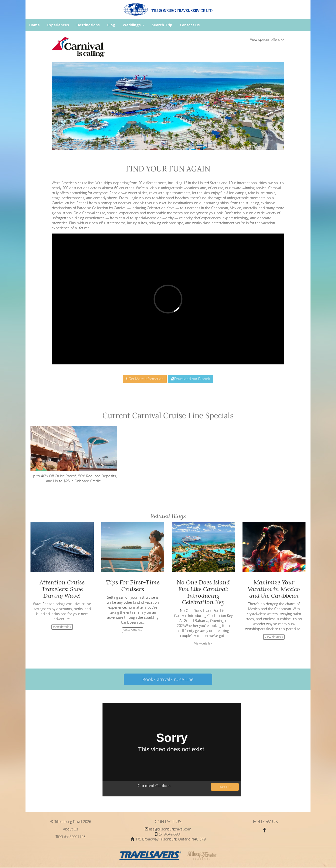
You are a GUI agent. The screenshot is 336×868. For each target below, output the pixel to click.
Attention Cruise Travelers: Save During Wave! (62, 589)
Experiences (58, 25)
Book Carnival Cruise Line (168, 679)
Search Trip (162, 25)
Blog (111, 25)
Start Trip (225, 787)
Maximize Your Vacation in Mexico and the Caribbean (274, 589)
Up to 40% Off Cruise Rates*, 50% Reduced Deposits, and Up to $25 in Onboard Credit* (74, 455)
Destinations (88, 25)
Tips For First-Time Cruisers (133, 586)
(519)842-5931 (170, 834)
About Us (70, 829)
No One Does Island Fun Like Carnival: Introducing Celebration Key (203, 592)
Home (34, 25)
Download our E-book (190, 379)
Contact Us (190, 25)
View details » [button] (62, 627)
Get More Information (145, 379)
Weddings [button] (133, 25)
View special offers (267, 39)
